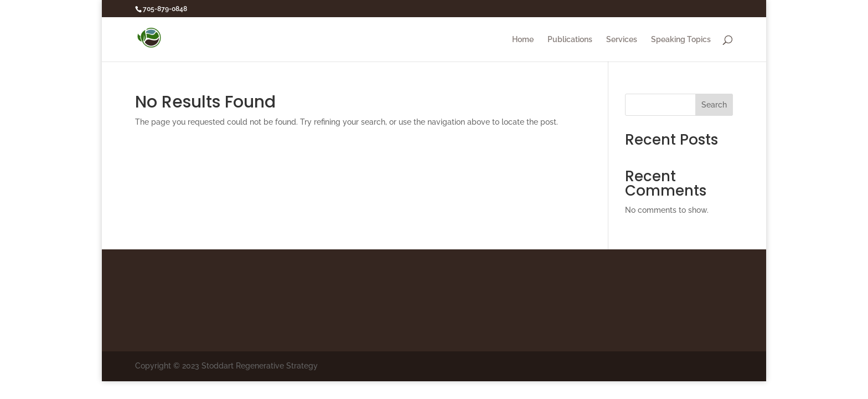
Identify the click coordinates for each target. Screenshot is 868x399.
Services (622, 40)
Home (523, 40)
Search (714, 105)
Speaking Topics (681, 40)
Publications (570, 40)
